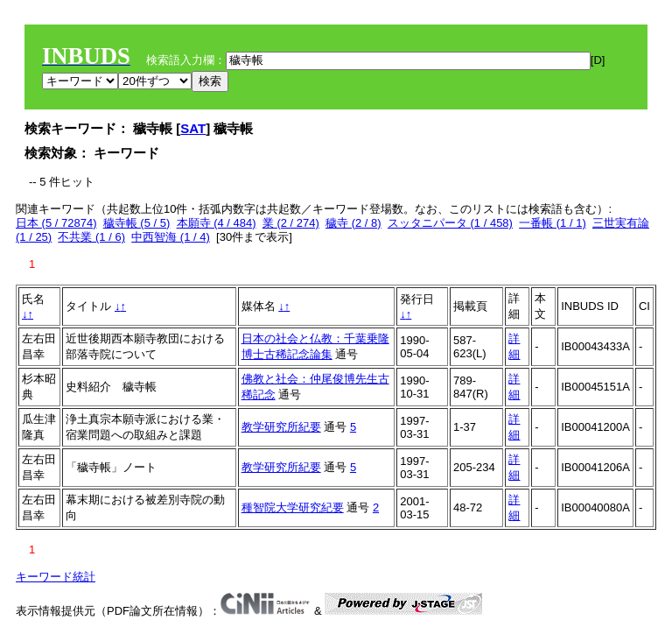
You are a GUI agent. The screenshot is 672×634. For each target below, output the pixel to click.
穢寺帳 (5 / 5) (137, 223)
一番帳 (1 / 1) (553, 223)
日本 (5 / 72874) (56, 223)
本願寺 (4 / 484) (217, 223)
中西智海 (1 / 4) (171, 237)
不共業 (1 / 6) (91, 237)
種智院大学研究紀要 (293, 507)
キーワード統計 (56, 577)
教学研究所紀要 (281, 427)
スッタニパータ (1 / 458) (450, 223)
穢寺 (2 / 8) (353, 223)
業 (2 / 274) (291, 223)
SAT (193, 128)
